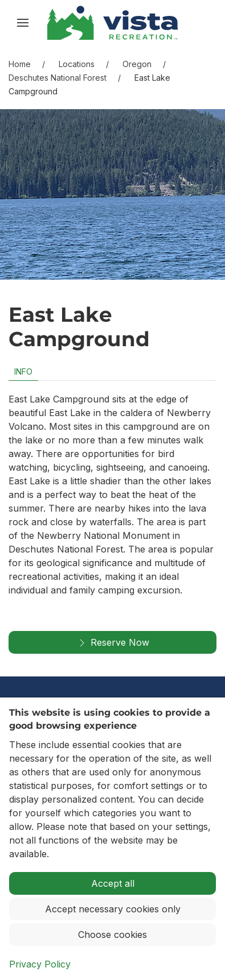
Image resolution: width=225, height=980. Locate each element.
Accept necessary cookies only (113, 909)
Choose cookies (113, 935)
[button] (23, 23)
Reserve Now (113, 643)
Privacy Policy (40, 964)
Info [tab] (23, 371)
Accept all (113, 883)
